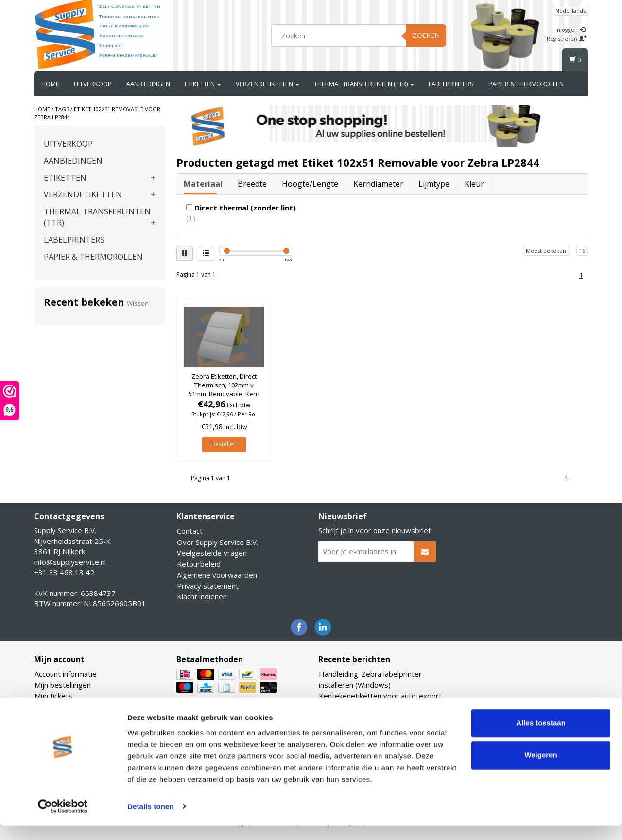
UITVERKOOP (93, 84)
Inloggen (570, 29)
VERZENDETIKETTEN (268, 84)
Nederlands (570, 10)
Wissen (138, 303)
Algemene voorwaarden (217, 575)
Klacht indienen (202, 596)
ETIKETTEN (203, 84)
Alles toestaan (541, 738)
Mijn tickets (53, 696)
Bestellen (224, 444)
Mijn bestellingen (63, 685)
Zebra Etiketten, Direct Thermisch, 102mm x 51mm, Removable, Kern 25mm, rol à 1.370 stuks (224, 390)
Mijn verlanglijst (60, 707)
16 (582, 251)
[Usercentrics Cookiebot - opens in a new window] (63, 821)
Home (50, 84)
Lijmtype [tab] (434, 184)
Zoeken (426, 35)
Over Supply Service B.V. (217, 542)
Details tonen (150, 821)
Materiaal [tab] (203, 184)
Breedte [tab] (252, 184)
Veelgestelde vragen (212, 553)
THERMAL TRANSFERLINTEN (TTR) (364, 84)
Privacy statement (208, 586)
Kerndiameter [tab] (378, 184)
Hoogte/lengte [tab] (310, 184)
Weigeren (541, 769)
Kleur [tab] (474, 184)
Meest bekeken (546, 251)
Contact (190, 531)
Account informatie (66, 674)
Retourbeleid (199, 564)
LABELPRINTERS (451, 84)
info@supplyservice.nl (70, 562)
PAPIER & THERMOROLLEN (526, 84)
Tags (62, 109)
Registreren (567, 39)
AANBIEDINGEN (148, 84)
